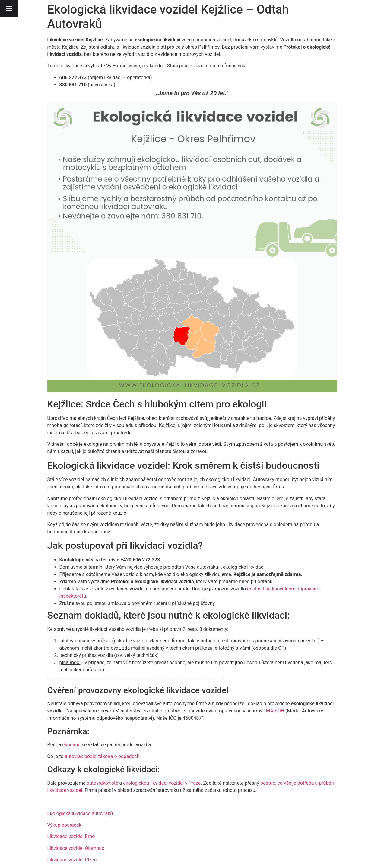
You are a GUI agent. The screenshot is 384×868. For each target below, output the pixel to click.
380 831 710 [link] (73, 85)
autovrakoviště (103, 783)
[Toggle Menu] (9, 8)
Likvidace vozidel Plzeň (72, 860)
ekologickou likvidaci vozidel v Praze (162, 783)
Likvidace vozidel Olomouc (76, 848)
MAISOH (275, 711)
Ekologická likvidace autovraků (80, 813)
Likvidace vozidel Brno (71, 836)
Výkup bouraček (64, 825)
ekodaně (71, 745)
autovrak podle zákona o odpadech (102, 756)
